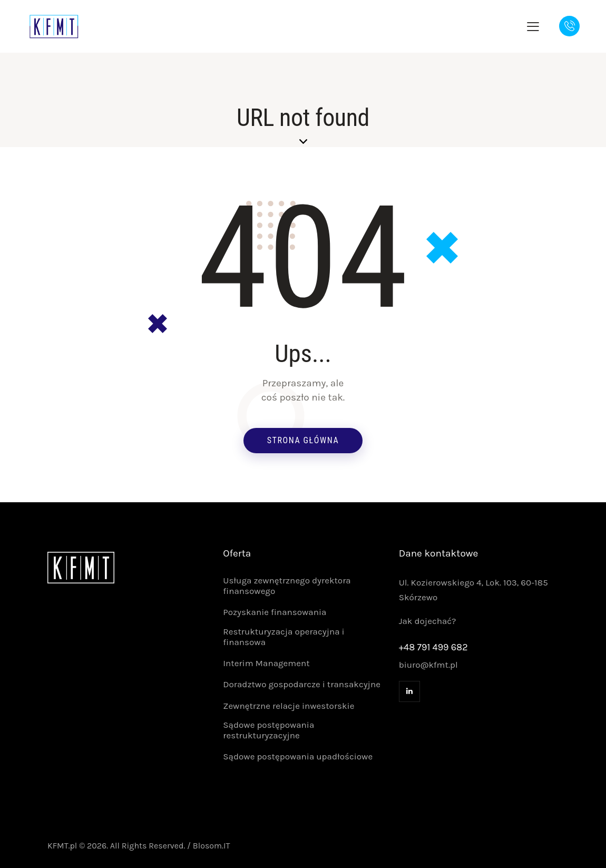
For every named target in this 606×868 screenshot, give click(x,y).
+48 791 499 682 (433, 647)
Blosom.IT (212, 846)
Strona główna (303, 440)
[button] (533, 26)
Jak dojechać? (428, 621)
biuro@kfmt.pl (428, 665)
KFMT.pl (62, 846)
